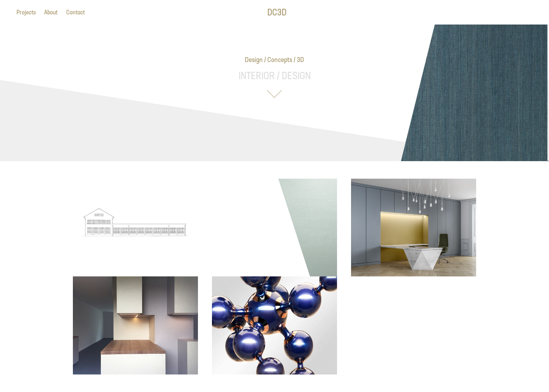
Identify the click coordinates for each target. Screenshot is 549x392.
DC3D (277, 12)
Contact (76, 12)
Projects (26, 12)
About (51, 12)
